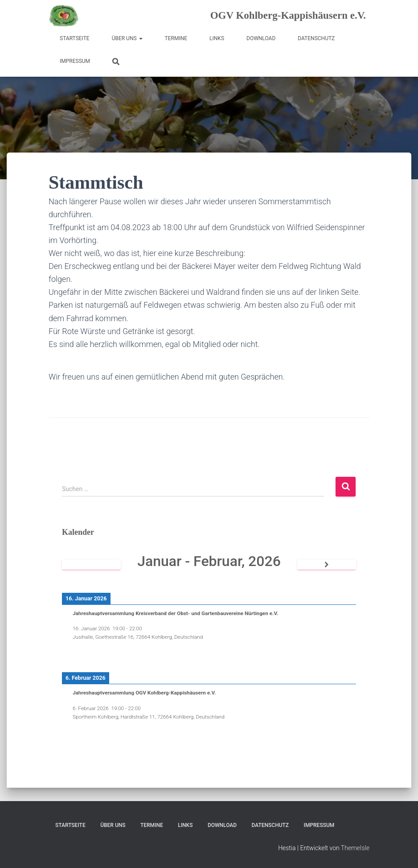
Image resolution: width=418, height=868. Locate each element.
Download (261, 38)
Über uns (127, 38)
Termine (176, 38)
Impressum (75, 61)
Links (217, 38)
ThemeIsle (355, 848)
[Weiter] (327, 565)
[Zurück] (91, 565)
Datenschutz (316, 38)
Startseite (75, 38)
